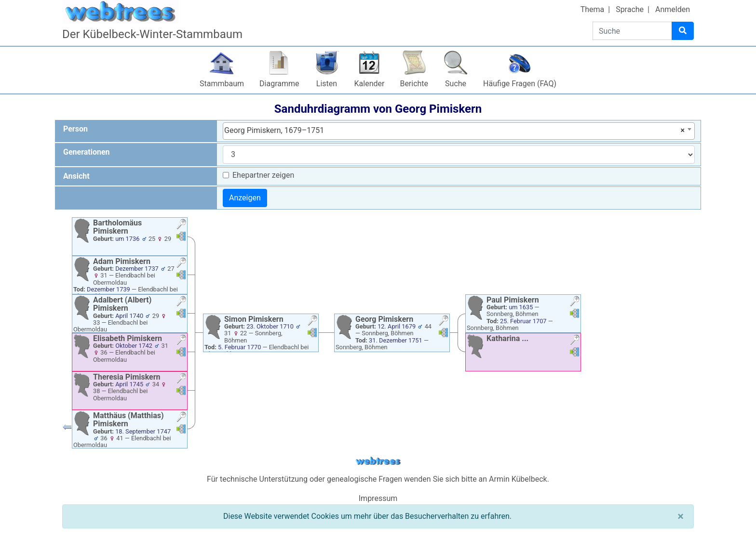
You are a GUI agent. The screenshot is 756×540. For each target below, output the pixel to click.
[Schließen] (681, 516)
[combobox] (459, 131)
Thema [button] (593, 9)
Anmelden (673, 9)
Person (75, 129)
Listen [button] (327, 84)
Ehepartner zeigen (263, 175)
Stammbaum (222, 84)
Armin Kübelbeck (518, 479)
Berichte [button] (414, 84)
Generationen (87, 152)
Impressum (378, 498)
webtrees (378, 461)
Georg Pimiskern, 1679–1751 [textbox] (454, 131)
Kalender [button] (370, 84)
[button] (181, 225)
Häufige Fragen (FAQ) (520, 84)
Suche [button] (456, 84)
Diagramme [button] (279, 84)
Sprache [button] (630, 9)
